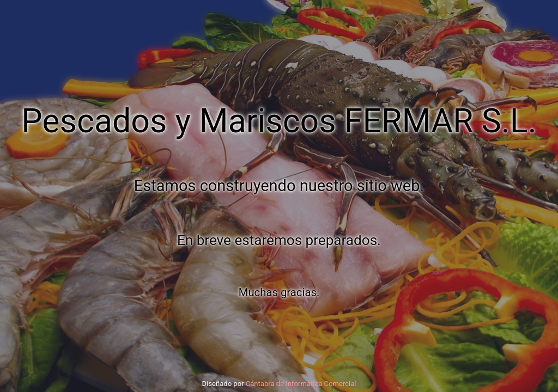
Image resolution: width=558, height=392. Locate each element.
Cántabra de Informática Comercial (301, 384)
